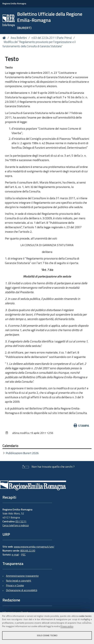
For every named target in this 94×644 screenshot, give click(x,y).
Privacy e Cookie (15, 585)
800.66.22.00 (28, 551)
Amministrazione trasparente (22, 576)
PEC (23, 555)
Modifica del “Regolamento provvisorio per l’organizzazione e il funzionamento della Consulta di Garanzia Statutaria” (39, 44)
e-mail (15, 555)
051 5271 (21, 521)
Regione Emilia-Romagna (14, 4)
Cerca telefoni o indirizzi (16, 525)
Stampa (81, 426)
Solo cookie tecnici (47, 635)
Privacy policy (67, 626)
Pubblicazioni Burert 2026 (22, 453)
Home (5, 38)
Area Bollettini (19, 38)
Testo (9, 67)
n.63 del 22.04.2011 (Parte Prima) (52, 38)
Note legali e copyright (19, 581)
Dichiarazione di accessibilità (22, 590)
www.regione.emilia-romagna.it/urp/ (34, 547)
